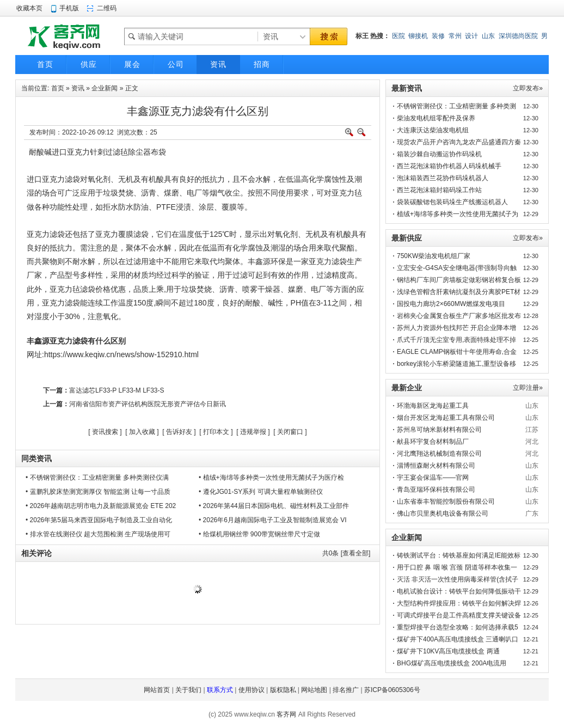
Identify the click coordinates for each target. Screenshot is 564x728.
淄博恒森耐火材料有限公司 (436, 466)
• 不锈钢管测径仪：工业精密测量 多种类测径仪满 (97, 478)
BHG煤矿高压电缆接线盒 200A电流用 (452, 663)
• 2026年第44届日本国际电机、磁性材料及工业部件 (274, 506)
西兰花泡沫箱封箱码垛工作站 (439, 190)
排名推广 (346, 690)
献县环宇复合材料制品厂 (433, 442)
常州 (455, 36)
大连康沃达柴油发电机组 (433, 130)
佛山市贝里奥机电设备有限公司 (443, 513)
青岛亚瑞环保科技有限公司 (436, 490)
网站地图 (314, 690)
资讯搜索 (105, 432)
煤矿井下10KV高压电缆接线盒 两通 (448, 651)
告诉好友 (179, 432)
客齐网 (286, 714)
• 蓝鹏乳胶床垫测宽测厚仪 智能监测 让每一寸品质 (98, 492)
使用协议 (252, 690)
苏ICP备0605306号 (392, 690)
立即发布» (528, 88)
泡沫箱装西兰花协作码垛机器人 (443, 178)
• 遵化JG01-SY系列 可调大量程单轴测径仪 (261, 492)
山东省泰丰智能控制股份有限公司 (446, 501)
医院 (399, 36)
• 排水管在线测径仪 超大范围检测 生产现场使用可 (98, 534)
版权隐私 (283, 690)
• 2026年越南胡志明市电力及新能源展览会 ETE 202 (101, 506)
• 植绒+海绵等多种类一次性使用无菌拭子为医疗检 (271, 478)
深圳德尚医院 (518, 36)
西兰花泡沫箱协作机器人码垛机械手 (449, 166)
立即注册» (528, 388)
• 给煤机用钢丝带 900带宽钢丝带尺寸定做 (259, 534)
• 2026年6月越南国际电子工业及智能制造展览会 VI (273, 520)
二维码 (107, 8)
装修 (438, 36)
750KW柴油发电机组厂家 (434, 256)
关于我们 (188, 690)
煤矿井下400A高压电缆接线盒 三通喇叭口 (458, 639)
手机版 (69, 8)
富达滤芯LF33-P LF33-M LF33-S (117, 390)
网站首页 (157, 690)
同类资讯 (36, 458)
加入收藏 (142, 432)
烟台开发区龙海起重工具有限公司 (446, 418)
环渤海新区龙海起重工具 (433, 406)
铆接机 (418, 36)
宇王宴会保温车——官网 (433, 478)
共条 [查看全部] (347, 553)
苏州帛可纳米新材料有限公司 (439, 430)
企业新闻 (105, 88)
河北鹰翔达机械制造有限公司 (439, 454)
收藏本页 (29, 8)
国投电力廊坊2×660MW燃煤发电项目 (451, 304)
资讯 (78, 88)
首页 (58, 88)
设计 (471, 36)
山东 (488, 36)
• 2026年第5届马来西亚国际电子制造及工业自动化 (99, 520)
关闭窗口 (290, 432)
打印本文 (216, 432)
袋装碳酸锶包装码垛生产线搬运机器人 (452, 202)
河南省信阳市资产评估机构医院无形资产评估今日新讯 (148, 404)
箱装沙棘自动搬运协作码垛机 (439, 154)
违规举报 (253, 432)
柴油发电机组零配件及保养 (436, 118)
